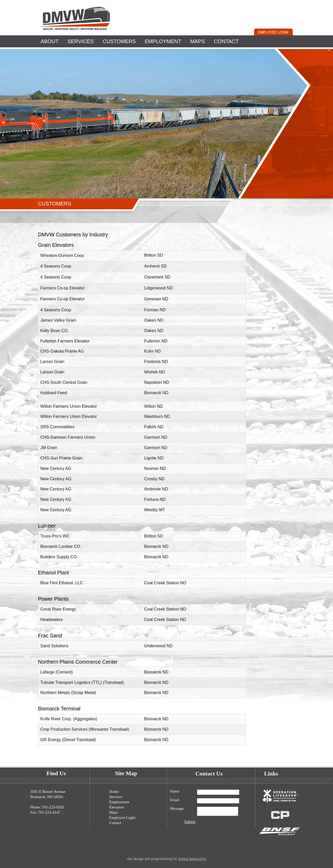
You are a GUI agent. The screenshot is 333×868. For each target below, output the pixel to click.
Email (175, 800)
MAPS (198, 41)
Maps (114, 812)
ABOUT (50, 41)
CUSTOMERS (119, 41)
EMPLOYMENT (163, 41)
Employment (119, 802)
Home (114, 792)
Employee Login (122, 818)
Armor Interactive (192, 859)
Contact (115, 823)
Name (175, 791)
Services (116, 797)
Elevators (117, 807)
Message (177, 809)
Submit (190, 823)
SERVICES (81, 41)
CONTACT (226, 41)
